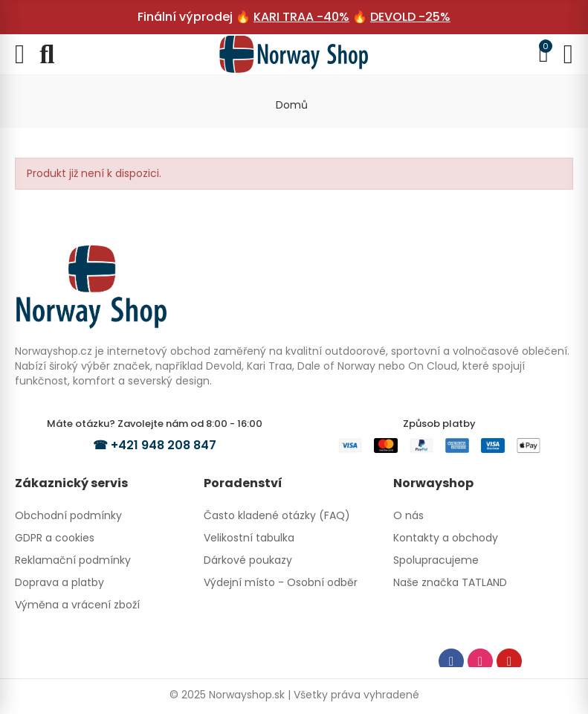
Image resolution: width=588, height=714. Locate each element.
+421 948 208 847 (164, 445)
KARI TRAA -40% (301, 17)
